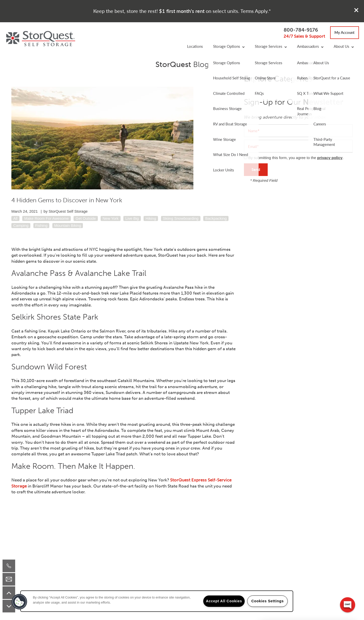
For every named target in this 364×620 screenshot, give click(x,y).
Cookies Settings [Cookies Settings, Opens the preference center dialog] (267, 601)
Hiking (151, 218)
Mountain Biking (68, 225)
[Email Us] (9, 579)
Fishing (41, 225)
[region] (157, 601)
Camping (21, 225)
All (16, 218)
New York (111, 218)
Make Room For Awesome (47, 218)
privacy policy (330, 158)
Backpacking (216, 218)
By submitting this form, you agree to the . (296, 158)
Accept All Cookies (224, 601)
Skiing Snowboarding (181, 218)
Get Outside (86, 218)
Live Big (132, 218)
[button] (356, 10)
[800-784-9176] (9, 566)
